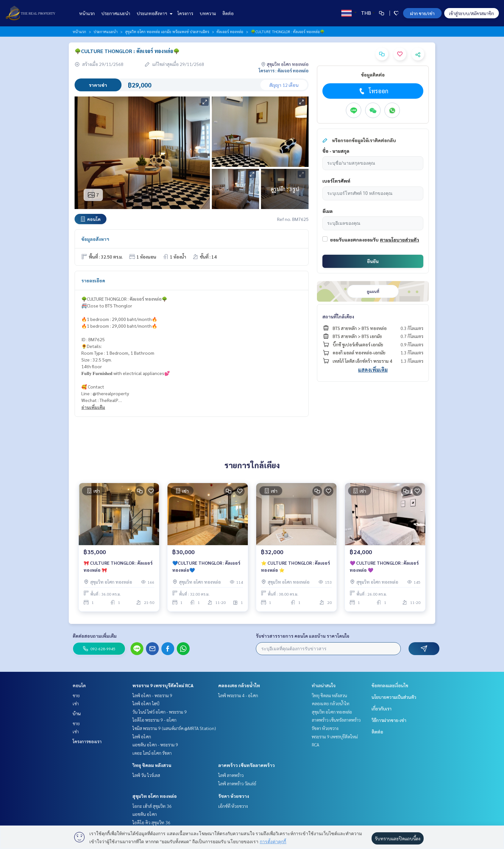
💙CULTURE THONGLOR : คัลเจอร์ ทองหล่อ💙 (206, 566)
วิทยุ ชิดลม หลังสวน (152, 765)
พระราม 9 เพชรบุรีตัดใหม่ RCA (163, 685)
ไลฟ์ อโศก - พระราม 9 (152, 695)
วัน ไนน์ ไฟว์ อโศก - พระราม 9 (160, 712)
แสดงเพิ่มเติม (373, 370)
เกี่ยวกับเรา (382, 708)
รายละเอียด (93, 280)
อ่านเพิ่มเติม (93, 407)
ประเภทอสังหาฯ (154, 13)
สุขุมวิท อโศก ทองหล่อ (155, 796)
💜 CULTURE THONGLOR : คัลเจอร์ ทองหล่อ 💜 (384, 566)
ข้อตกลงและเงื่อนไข (390, 685)
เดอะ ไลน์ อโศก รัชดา (152, 753)
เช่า (76, 703)
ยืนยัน (373, 261)
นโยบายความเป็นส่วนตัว (394, 697)
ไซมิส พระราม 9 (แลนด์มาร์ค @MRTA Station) (174, 728)
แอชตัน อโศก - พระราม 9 (155, 744)
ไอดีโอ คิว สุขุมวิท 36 (151, 822)
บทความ (208, 13)
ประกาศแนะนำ (116, 13)
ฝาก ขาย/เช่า (422, 13)
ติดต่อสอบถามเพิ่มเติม (95, 636)
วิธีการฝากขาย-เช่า (389, 720)
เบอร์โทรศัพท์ (336, 181)
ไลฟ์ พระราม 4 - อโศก (238, 695)
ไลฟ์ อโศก (142, 736)
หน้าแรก (87, 13)
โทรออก (373, 91)
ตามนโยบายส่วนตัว (400, 240)
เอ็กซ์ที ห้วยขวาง (233, 806)
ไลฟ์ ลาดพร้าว (231, 775)
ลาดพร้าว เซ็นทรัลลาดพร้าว (247, 765)
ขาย (76, 695)
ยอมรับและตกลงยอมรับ (354, 240)
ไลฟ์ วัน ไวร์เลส (146, 775)
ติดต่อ (228, 13)
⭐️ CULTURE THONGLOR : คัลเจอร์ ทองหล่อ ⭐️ (296, 566)
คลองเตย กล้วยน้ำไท (239, 685)
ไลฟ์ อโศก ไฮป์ (146, 703)
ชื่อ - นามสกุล (336, 151)
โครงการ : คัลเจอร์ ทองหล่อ (284, 70)
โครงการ (185, 13)
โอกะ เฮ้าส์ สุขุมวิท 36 (152, 806)
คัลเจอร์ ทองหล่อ (230, 32)
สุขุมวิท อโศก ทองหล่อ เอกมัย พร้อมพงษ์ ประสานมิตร (167, 32)
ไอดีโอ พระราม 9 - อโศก (154, 720)
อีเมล (328, 211)
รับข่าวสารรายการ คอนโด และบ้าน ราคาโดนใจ (303, 636)
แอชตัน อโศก (145, 814)
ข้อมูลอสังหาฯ (95, 239)
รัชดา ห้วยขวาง (234, 796)
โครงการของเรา (87, 741)
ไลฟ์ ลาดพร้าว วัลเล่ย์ (237, 783)
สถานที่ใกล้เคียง (338, 316)
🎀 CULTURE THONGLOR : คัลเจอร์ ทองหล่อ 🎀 (118, 566)
